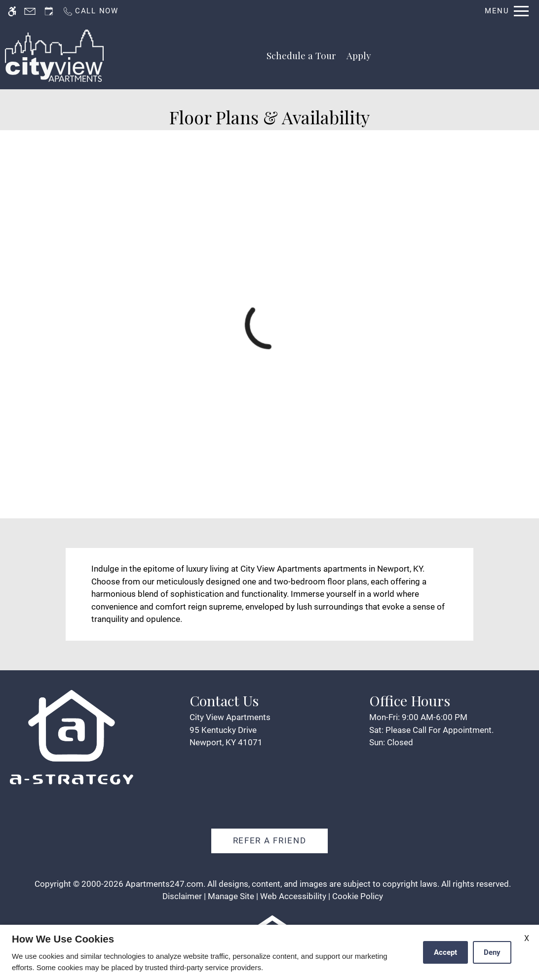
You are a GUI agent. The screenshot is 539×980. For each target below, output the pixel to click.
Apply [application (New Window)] (359, 55)
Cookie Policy (358, 896)
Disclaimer (182, 896)
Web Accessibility (293, 896)
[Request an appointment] (49, 11)
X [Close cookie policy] (527, 938)
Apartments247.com (164, 884)
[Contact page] (30, 11)
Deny (492, 952)
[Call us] (90, 11)
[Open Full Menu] (507, 11)
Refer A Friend (270, 840)
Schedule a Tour (301, 55)
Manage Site (231, 896)
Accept (445, 952)
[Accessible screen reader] (12, 11)
